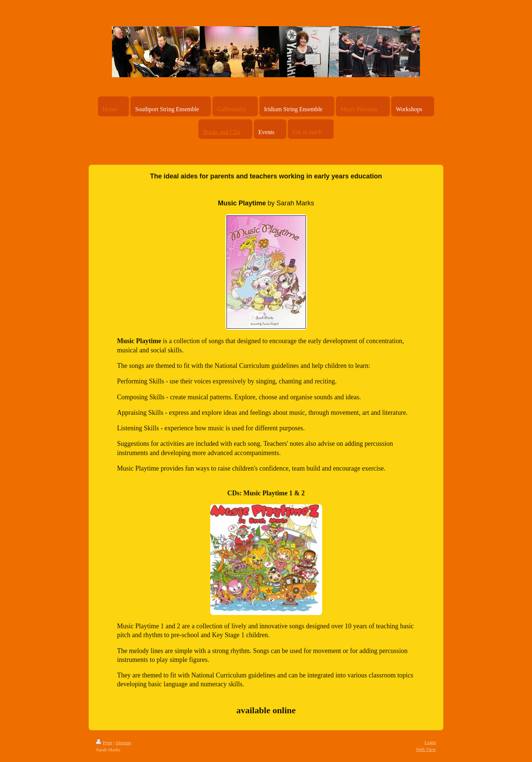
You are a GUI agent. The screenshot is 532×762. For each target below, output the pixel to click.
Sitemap (123, 743)
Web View (426, 749)
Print (104, 743)
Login (430, 742)
